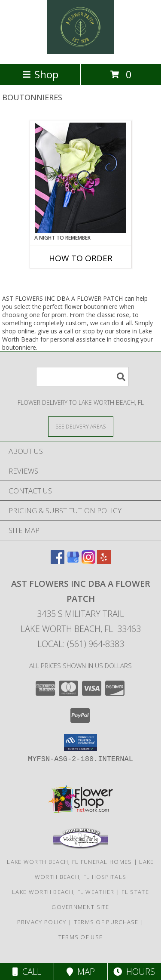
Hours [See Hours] (134, 972)
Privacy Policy (42, 922)
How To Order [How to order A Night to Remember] (81, 258)
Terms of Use (81, 937)
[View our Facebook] (58, 561)
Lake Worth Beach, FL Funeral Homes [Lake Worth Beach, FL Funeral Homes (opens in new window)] (69, 862)
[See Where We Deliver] (81, 426)
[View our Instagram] (88, 561)
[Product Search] (82, 377)
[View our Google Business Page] (73, 561)
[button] (80, 743)
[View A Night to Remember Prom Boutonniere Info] (80, 178)
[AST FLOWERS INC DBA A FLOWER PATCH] (80, 51)
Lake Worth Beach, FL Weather (63, 892)
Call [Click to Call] (27, 972)
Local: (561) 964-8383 (81, 644)
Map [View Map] (81, 972)
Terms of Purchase (106, 922)
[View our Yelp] (104, 561)
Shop (40, 74)
